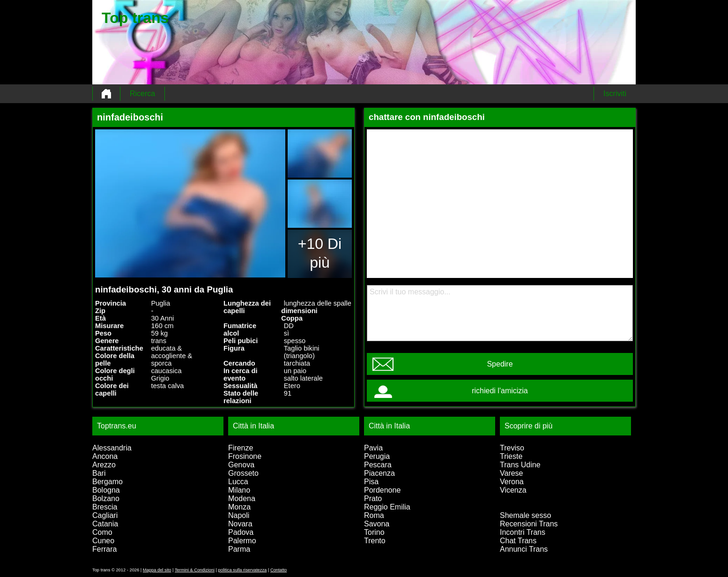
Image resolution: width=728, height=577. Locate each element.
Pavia (373, 448)
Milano (239, 490)
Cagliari (105, 515)
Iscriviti (615, 94)
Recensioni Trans (529, 524)
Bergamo (108, 482)
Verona (512, 482)
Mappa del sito (157, 570)
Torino (374, 532)
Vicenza (513, 490)
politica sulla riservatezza (243, 570)
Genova (241, 465)
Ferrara (104, 549)
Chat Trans (518, 541)
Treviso (512, 448)
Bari (99, 473)
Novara (240, 524)
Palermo (242, 541)
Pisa (371, 482)
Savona (377, 524)
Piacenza (379, 473)
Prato (373, 498)
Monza (239, 507)
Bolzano (106, 498)
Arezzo (104, 465)
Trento (375, 541)
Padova (241, 532)
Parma (239, 549)
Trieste (511, 456)
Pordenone (382, 490)
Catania (105, 524)
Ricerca (142, 94)
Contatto (279, 570)
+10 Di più (320, 253)
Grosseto (243, 473)
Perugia (377, 456)
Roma (374, 515)
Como (102, 532)
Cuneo (103, 541)
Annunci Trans (524, 549)
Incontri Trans (523, 532)
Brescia (105, 507)
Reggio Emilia (387, 507)
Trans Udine (520, 465)
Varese (512, 473)
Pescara (378, 465)
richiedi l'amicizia (500, 391)
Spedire (500, 364)
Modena (242, 498)
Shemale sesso (525, 515)
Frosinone (245, 456)
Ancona (105, 456)
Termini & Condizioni (195, 570)
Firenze (241, 448)
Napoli (239, 515)
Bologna (106, 490)
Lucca (238, 482)
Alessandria (112, 448)
